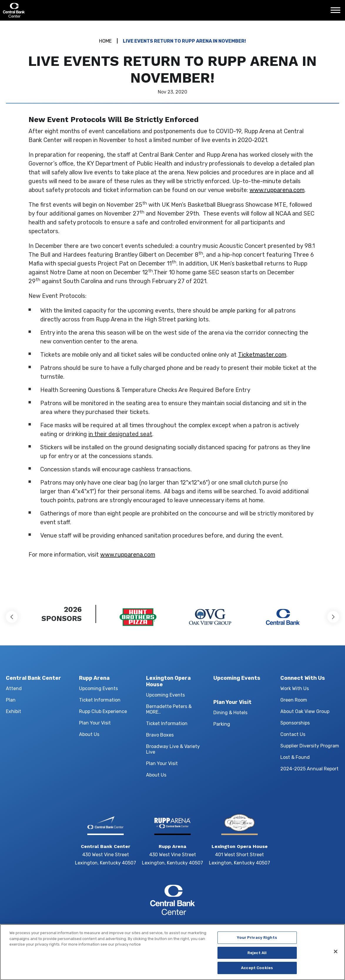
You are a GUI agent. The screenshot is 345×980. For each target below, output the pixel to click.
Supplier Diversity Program (310, 746)
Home (105, 41)
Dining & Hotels (230, 713)
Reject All (257, 955)
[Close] (336, 954)
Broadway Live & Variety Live (173, 749)
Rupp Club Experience (103, 711)
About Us (89, 734)
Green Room (294, 700)
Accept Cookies (257, 970)
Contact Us (293, 734)
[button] (12, 617)
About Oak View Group (305, 711)
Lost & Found (295, 757)
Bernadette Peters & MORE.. (169, 709)
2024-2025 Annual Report (309, 769)
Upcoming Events (98, 688)
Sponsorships (295, 723)
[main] (172, 304)
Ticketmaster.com (262, 355)
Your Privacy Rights (257, 940)
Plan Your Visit (95, 723)
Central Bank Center (35, 10)
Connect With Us (303, 678)
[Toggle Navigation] (337, 12)
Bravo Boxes (160, 735)
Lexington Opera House (168, 681)
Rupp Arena (94, 678)
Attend (14, 688)
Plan (11, 700)
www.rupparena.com (277, 190)
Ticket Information (100, 700)
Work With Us (295, 688)
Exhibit (14, 711)
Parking (222, 724)
